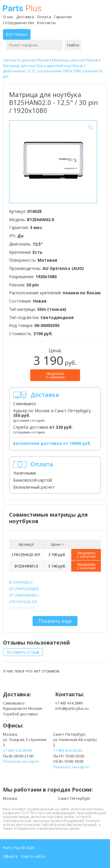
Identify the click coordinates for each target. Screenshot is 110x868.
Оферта (10, 856)
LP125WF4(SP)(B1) (24, 595)
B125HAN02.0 (21, 582)
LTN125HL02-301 (26, 555)
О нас (8, 17)
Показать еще (55, 621)
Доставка (25, 17)
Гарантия (63, 17)
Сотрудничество (19, 23)
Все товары (17, 34)
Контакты (46, 23)
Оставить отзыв (23, 652)
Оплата (44, 17)
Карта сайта (33, 856)
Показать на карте (21, 761)
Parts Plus (22, 8)
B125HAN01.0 (26, 566)
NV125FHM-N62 (22, 608)
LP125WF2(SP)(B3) (24, 589)
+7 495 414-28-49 (17, 750)
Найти (73, 45)
